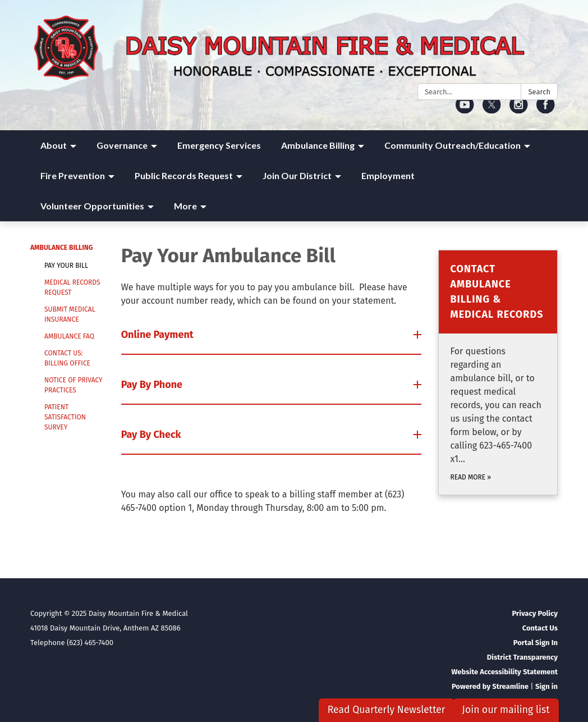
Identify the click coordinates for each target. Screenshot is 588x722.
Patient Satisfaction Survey (65, 417)
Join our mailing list (506, 710)
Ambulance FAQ (69, 336)
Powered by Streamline (490, 686)
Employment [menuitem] (388, 175)
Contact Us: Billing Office (67, 358)
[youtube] (465, 110)
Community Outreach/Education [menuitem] (453, 145)
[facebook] (546, 110)
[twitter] (492, 110)
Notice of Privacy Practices (73, 385)
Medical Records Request (72, 287)
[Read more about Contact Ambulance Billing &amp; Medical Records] (498, 373)
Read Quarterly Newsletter (387, 710)
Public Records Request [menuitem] (184, 175)
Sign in (546, 686)
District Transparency (522, 657)
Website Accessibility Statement (504, 672)
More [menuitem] (185, 206)
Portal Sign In (536, 643)
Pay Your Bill (66, 266)
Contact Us (540, 628)
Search (539, 92)
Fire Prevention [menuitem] (73, 175)
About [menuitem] (54, 145)
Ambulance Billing (61, 248)
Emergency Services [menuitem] (219, 145)
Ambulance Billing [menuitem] (318, 145)
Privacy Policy (535, 613)
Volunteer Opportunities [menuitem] (92, 206)
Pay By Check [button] (152, 435)
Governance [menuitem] (122, 145)
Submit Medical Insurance (70, 314)
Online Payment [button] (159, 335)
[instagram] (519, 110)
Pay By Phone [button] (153, 385)
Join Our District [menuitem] (297, 175)
